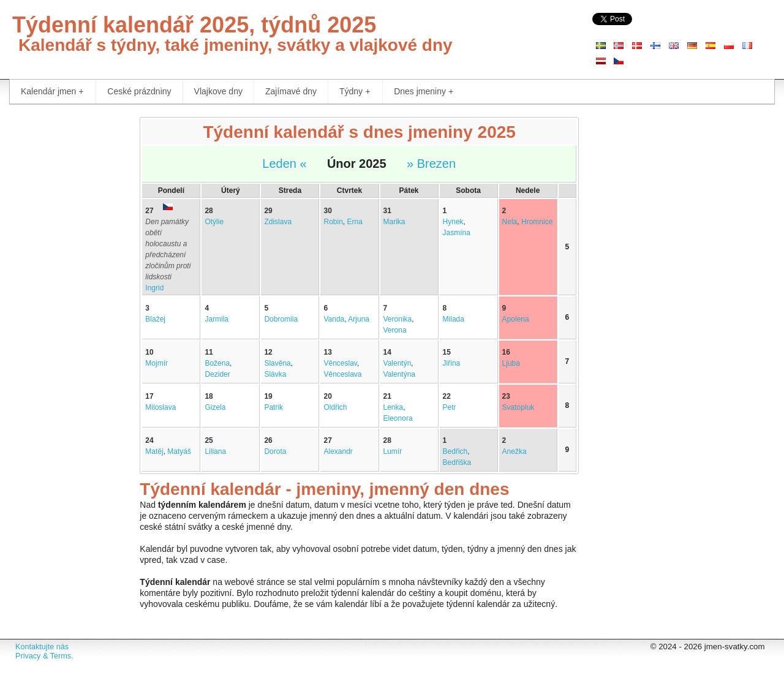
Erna (355, 222)
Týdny (355, 92)
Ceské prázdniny (139, 91)
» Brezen (431, 164)
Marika (394, 222)
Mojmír (156, 363)
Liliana (215, 451)
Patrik (273, 407)
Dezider (217, 374)
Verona (395, 330)
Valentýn (398, 363)
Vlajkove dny (218, 91)
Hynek (453, 222)
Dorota (275, 451)
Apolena (516, 319)
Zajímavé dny (291, 91)
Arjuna (359, 319)
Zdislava (278, 222)
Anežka (514, 451)
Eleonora (398, 418)
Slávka (275, 374)
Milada (454, 319)
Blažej (155, 319)
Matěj (154, 451)
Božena (217, 363)
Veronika (398, 319)
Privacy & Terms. (44, 656)
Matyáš (179, 451)
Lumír (393, 451)
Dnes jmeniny (424, 92)
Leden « (284, 164)
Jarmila (217, 319)
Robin (333, 222)
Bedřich (455, 451)
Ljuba (511, 363)
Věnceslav (340, 363)
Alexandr (338, 451)
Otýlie (214, 222)
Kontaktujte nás (42, 647)
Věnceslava (342, 374)
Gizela (215, 407)
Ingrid (154, 288)
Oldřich (335, 407)
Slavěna (277, 363)
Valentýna (399, 374)
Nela (510, 222)
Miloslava (160, 407)
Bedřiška (457, 462)
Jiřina (452, 363)
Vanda (334, 319)
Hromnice (537, 222)
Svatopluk (518, 407)
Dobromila (281, 319)
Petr (450, 407)
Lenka (394, 407)
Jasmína (457, 233)
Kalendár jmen (52, 92)
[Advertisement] (65, 300)
